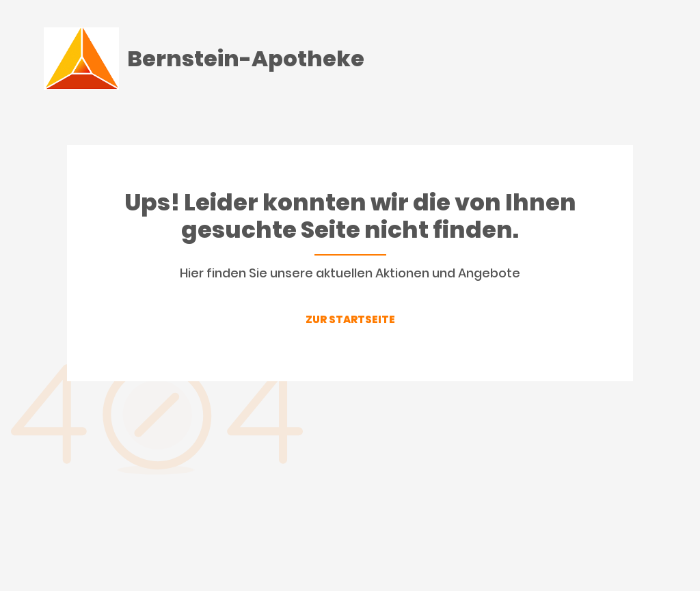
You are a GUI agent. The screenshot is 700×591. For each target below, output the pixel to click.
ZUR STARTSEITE (350, 319)
